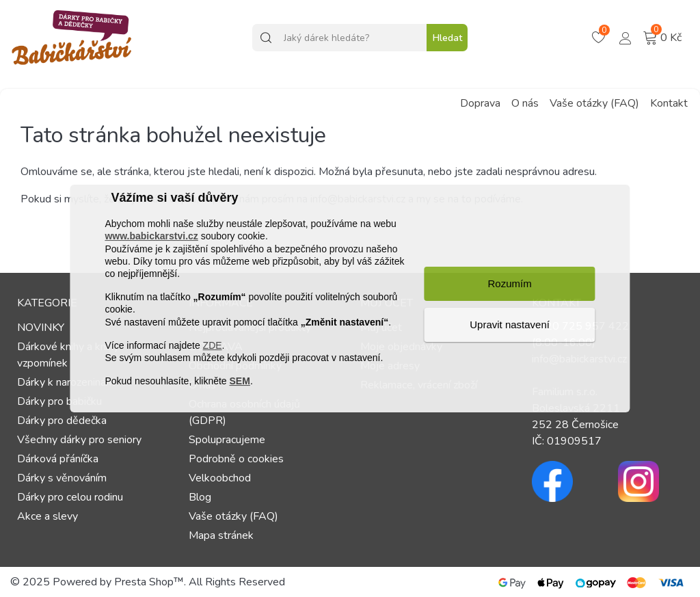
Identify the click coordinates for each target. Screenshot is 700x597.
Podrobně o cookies (236, 459)
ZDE (213, 345)
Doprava (480, 103)
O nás (525, 103)
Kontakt (669, 103)
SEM (240, 381)
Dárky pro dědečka (62, 421)
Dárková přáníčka (58, 459)
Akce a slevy (48, 516)
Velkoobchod (220, 478)
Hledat (447, 38)
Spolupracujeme (227, 440)
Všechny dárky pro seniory (79, 440)
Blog (200, 497)
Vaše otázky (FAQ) (594, 103)
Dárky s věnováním (62, 478)
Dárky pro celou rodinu (70, 497)
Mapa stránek (221, 535)
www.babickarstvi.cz (151, 237)
